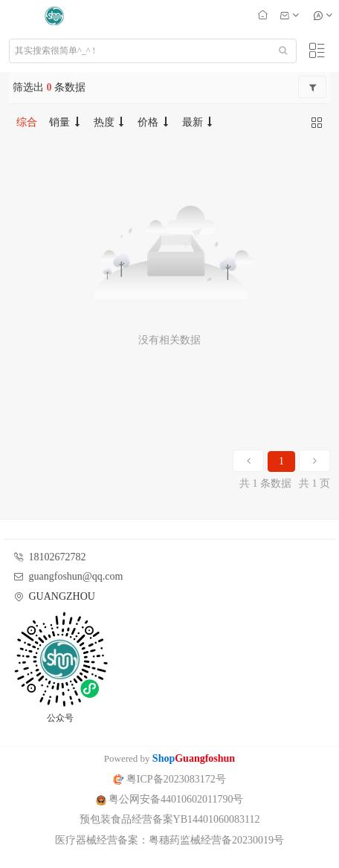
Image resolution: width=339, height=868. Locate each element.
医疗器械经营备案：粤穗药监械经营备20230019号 (169, 840)
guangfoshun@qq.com (76, 576)
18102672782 (58, 557)
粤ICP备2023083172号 (169, 779)
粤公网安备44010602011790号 (170, 799)
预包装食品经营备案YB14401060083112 (170, 819)
